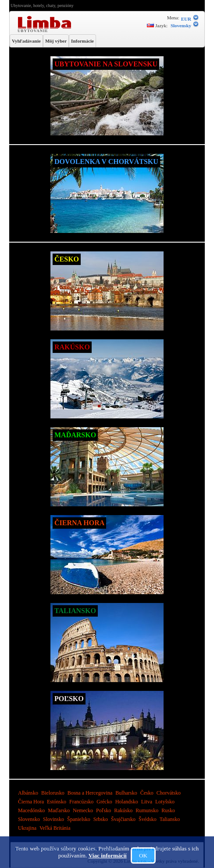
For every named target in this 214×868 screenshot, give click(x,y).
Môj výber (56, 41)
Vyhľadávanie (26, 41)
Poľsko (104, 810)
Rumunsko (148, 810)
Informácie (82, 41)
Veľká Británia (55, 828)
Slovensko (30, 819)
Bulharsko (127, 793)
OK (143, 855)
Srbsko (101, 819)
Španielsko (79, 819)
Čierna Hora (32, 802)
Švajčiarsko (124, 819)
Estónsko (57, 802)
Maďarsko (59, 810)
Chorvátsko (169, 793)
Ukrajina (28, 828)
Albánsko (29, 793)
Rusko (168, 810)
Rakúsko (124, 810)
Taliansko (170, 819)
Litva (147, 802)
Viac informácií (108, 855)
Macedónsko (32, 810)
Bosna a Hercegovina (91, 793)
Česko (148, 793)
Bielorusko (53, 793)
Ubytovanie (34, 30)
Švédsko (148, 819)
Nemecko (84, 810)
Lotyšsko (165, 802)
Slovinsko (54, 819)
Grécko (105, 802)
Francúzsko (82, 802)
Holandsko (127, 802)
